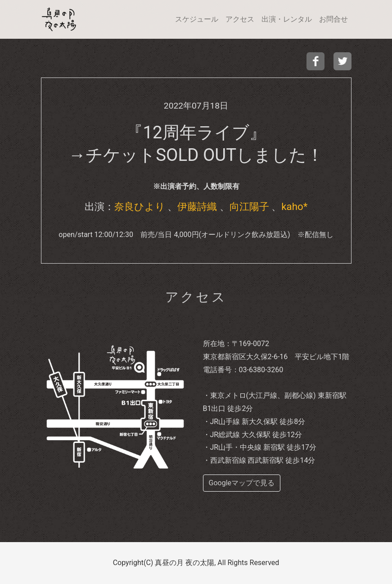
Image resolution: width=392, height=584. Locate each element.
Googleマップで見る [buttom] (242, 483)
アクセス (240, 19)
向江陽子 (249, 206)
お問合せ (333, 19)
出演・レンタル (287, 19)
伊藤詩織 (197, 206)
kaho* (294, 206)
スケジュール (197, 19)
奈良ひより (140, 206)
